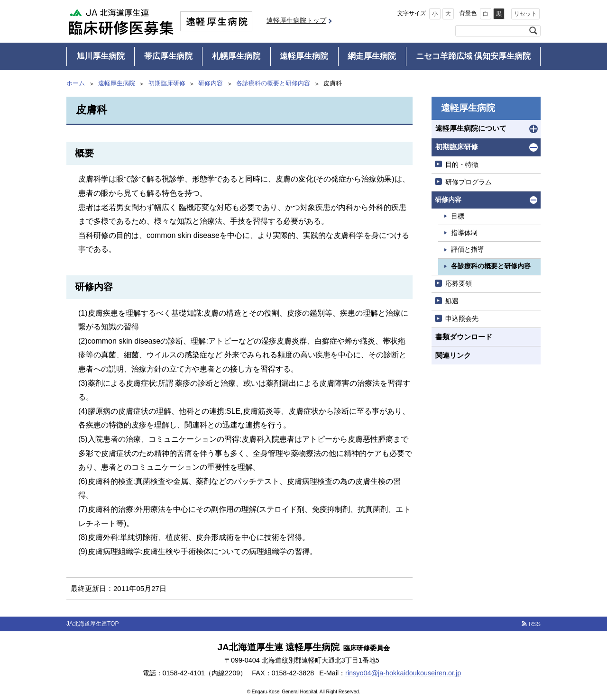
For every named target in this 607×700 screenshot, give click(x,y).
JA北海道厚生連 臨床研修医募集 (121, 21)
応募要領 (459, 283)
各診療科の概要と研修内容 (273, 83)
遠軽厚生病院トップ (296, 20)
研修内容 (211, 83)
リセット (525, 14)
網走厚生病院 (372, 56)
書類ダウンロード (464, 337)
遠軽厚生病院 (304, 56)
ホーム (76, 83)
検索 (533, 31)
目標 (458, 216)
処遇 (452, 301)
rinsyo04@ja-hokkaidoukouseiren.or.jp (403, 673)
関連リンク (453, 355)
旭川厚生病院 (101, 56)
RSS (535, 624)
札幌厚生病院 (236, 56)
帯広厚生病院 (168, 56)
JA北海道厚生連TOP (92, 624)
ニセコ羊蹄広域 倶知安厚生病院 (474, 56)
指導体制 (464, 233)
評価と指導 (468, 250)
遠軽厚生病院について (471, 128)
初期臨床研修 (167, 83)
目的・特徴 (462, 164)
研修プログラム (469, 182)
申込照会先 (462, 318)
